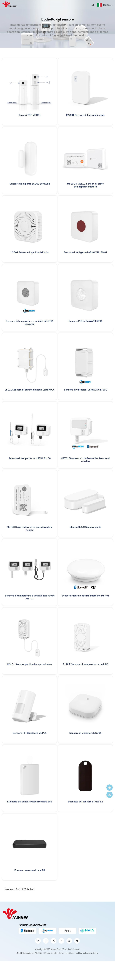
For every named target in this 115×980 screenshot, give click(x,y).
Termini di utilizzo (67, 953)
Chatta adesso (110, 788)
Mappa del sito (51, 953)
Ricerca (93, 5)
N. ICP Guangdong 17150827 (30, 953)
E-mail (110, 795)
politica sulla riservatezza (87, 953)
